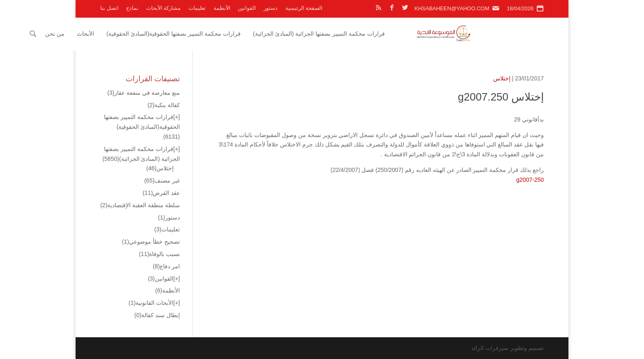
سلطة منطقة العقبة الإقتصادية (140, 205)
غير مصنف (162, 181)
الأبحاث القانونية (151, 303)
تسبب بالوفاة (159, 254)
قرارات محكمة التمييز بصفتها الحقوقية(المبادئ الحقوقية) (245, 34)
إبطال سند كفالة (157, 315)
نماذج (132, 8)
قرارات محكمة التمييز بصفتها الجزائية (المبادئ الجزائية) (390, 34)
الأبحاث (157, 34)
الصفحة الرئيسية (304, 8)
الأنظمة (222, 8)
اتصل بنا (109, 8)
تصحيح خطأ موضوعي (151, 242)
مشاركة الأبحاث (164, 8)
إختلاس (502, 78)
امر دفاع (166, 266)
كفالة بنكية (164, 105)
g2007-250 (530, 180)
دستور (271, 8)
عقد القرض (161, 193)
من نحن (126, 34)
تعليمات (197, 8)
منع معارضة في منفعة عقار (144, 93)
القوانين (247, 8)
